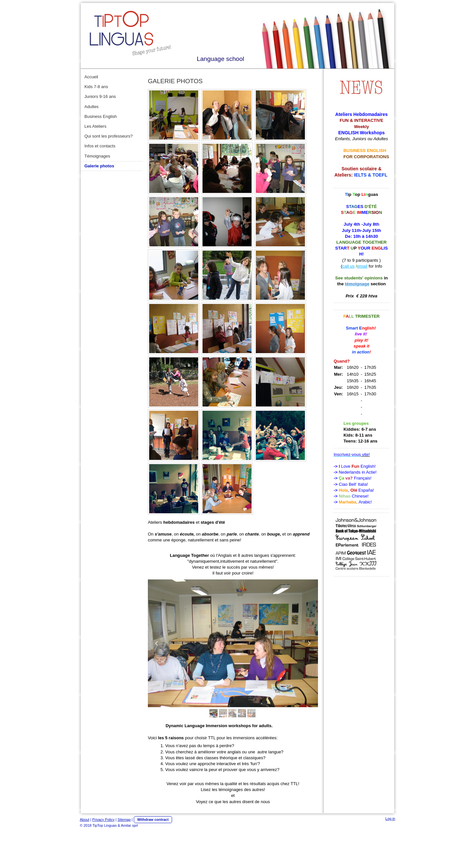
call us (348, 266)
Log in (390, 819)
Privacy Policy (103, 820)
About (85, 820)
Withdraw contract (153, 820)
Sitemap (124, 820)
